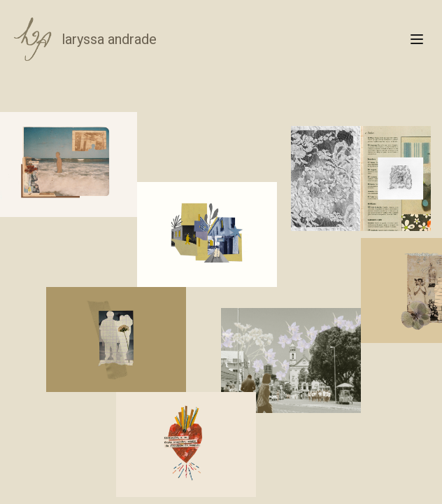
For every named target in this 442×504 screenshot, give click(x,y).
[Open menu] (417, 39)
